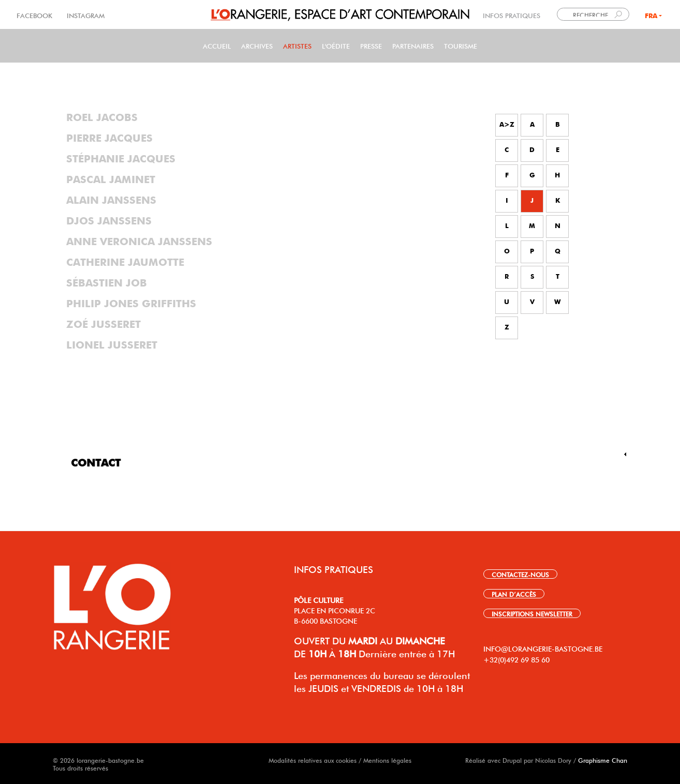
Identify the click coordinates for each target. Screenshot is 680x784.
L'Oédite (336, 45)
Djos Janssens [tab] (109, 221)
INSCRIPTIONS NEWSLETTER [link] (532, 613)
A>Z (507, 125)
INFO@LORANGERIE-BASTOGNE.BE (543, 648)
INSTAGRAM (85, 15)
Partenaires (413, 45)
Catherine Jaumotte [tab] (125, 263)
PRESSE (371, 45)
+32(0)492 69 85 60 (516, 659)
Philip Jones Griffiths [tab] (131, 304)
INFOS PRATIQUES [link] (512, 15)
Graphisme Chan (603, 760)
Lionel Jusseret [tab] (112, 345)
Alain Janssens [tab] (111, 201)
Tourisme (461, 45)
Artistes (297, 45)
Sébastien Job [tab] (107, 283)
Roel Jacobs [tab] (102, 118)
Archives (257, 45)
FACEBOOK (35, 15)
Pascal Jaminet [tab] (111, 180)
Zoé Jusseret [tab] (104, 325)
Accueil (217, 45)
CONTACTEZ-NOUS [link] (520, 574)
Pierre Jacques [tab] (109, 139)
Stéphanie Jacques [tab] (121, 159)
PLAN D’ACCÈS (514, 594)
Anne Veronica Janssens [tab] (139, 242)
